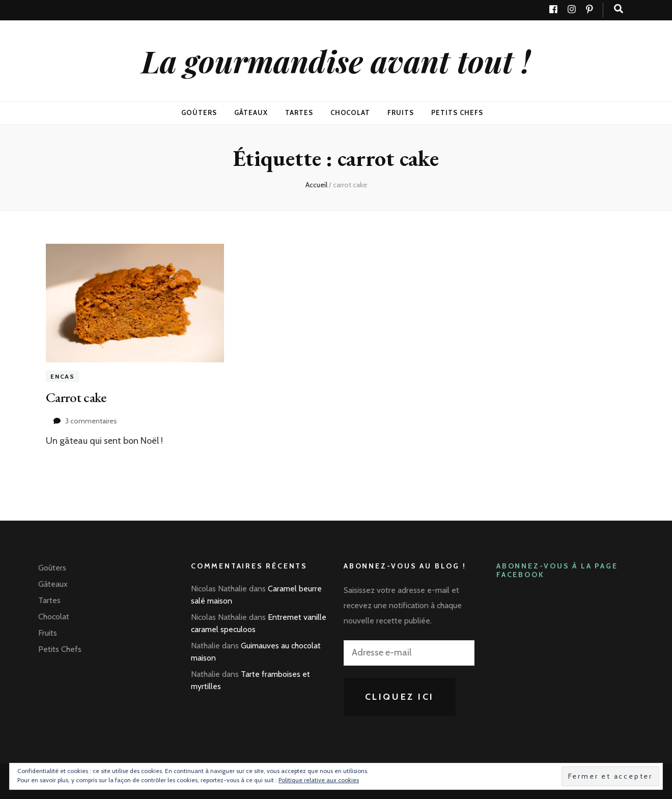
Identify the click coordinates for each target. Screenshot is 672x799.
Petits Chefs (457, 112)
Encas (63, 376)
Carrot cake (77, 397)
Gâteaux (251, 112)
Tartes (299, 112)
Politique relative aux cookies (319, 780)
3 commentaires (91, 421)
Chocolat (351, 112)
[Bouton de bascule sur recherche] (619, 9)
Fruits (401, 112)
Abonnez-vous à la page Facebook (557, 570)
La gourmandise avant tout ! (336, 61)
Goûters (199, 112)
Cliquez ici (400, 696)
